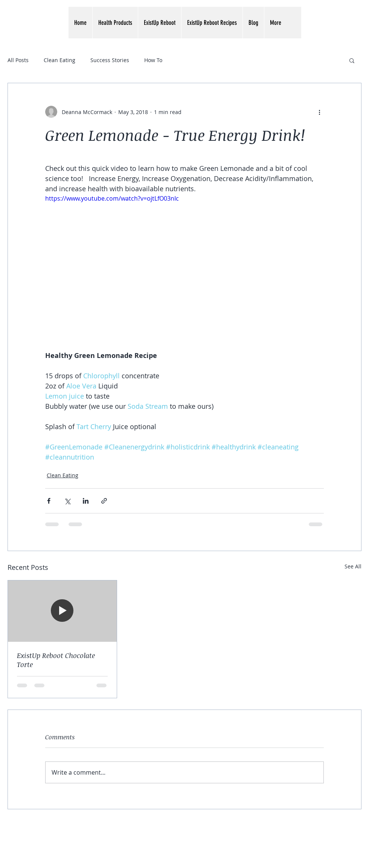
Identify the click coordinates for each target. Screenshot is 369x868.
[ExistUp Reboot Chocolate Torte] (62, 611)
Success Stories (110, 60)
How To (153, 60)
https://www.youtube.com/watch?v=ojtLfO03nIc (112, 198)
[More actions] (319, 112)
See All (353, 566)
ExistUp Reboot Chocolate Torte (56, 660)
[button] (115, 23)
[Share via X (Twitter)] (67, 501)
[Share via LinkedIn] (86, 501)
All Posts (18, 60)
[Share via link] (104, 501)
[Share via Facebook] (49, 501)
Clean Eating (59, 60)
